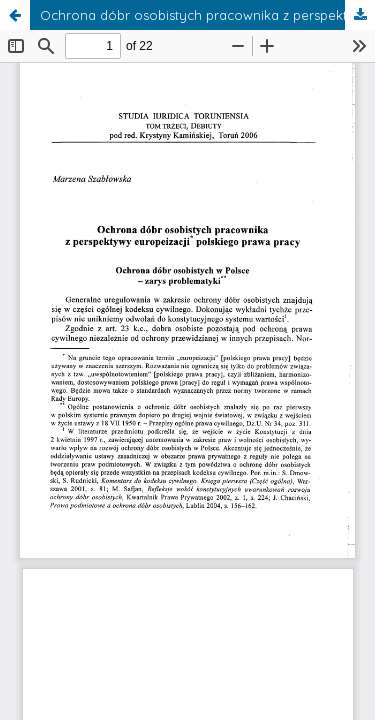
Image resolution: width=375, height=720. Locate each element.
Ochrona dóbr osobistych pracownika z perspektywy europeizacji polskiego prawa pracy (207, 15)
